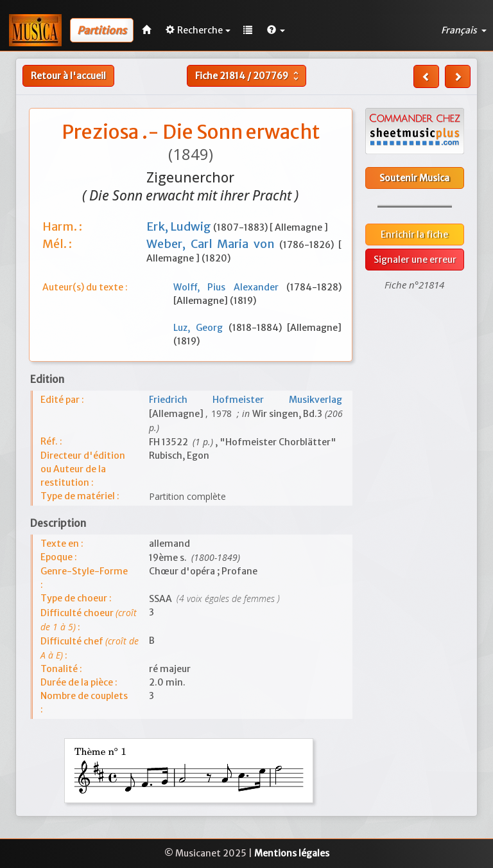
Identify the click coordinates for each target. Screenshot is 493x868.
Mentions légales (292, 853)
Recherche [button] (198, 30)
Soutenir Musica (414, 178)
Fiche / (248, 76)
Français (464, 30)
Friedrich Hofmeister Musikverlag (246, 400)
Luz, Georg (201, 328)
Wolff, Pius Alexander (230, 287)
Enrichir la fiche (414, 235)
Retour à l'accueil (68, 76)
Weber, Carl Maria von (213, 244)
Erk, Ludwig (180, 226)
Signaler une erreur (415, 260)
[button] (276, 30)
